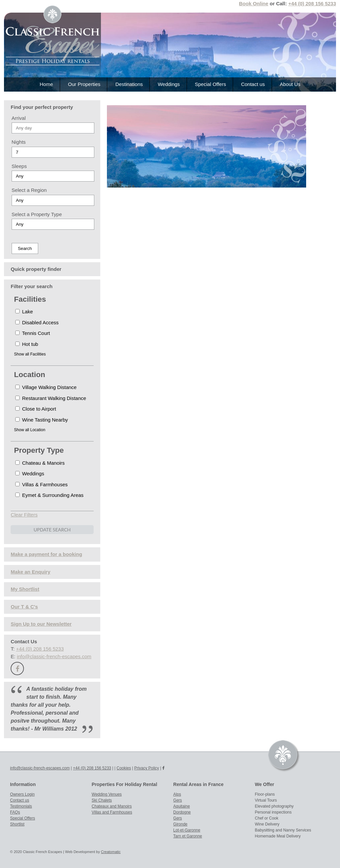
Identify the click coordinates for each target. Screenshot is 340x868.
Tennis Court (33, 333)
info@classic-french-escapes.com (54, 656)
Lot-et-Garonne (187, 830)
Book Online (254, 3)
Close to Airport (36, 409)
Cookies (124, 768)
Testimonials (21, 806)
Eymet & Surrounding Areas (49, 495)
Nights (19, 142)
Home (46, 84)
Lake (24, 312)
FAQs (15, 812)
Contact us (253, 84)
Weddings (169, 84)
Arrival (19, 118)
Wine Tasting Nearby (42, 420)
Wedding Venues (107, 794)
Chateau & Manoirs (40, 463)
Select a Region (29, 190)
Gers (178, 800)
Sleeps (19, 166)
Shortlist (17, 824)
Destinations (129, 84)
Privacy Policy (147, 768)
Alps (177, 794)
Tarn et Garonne (188, 836)
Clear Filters (24, 515)
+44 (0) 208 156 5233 (312, 3)
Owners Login (22, 794)
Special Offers (211, 84)
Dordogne (182, 812)
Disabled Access (37, 322)
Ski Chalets (102, 800)
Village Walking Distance (46, 387)
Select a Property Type (37, 214)
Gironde (180, 824)
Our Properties (84, 84)
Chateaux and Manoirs (112, 806)
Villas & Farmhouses (41, 484)
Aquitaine (182, 806)
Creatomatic (111, 852)
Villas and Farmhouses (112, 812)
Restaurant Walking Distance (51, 398)
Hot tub (27, 344)
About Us (290, 84)
